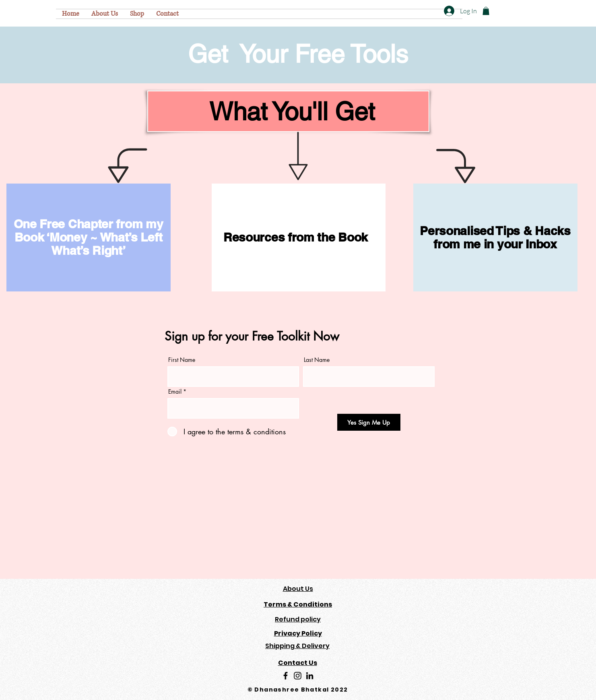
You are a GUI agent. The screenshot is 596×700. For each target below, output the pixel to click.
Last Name (317, 360)
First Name (182, 360)
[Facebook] (286, 676)
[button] (486, 11)
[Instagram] (298, 676)
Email (175, 392)
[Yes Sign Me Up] (369, 422)
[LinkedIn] (310, 676)
